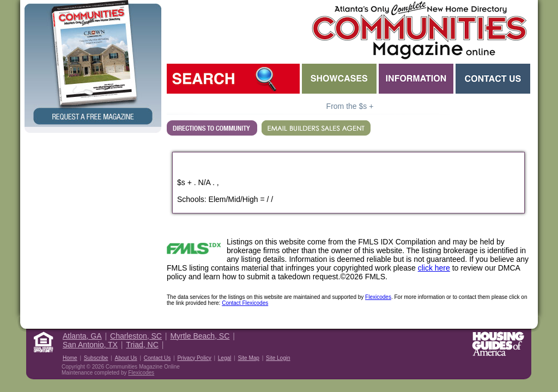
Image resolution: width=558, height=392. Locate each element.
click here (434, 268)
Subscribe (96, 358)
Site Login (278, 358)
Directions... (212, 128)
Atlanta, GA (82, 336)
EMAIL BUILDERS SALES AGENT (316, 128)
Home (70, 358)
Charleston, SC (136, 336)
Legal (225, 358)
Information (416, 79)
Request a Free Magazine (93, 63)
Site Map (248, 358)
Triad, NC (142, 345)
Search (233, 79)
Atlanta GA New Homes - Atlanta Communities (418, 30)
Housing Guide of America (498, 344)
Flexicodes (378, 297)
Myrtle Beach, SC (200, 336)
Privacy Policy (194, 358)
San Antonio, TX (90, 345)
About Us (126, 358)
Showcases (339, 79)
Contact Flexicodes (245, 303)
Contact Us (493, 79)
